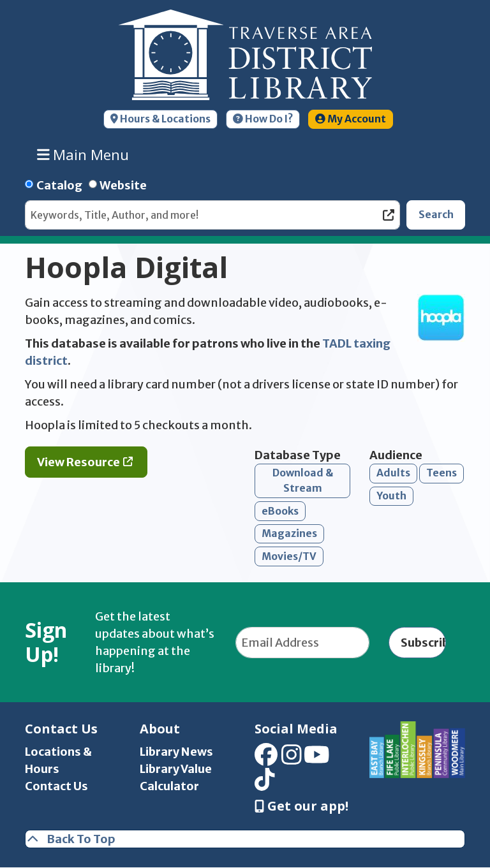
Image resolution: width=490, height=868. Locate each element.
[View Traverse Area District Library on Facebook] (266, 759)
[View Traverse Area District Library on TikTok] (265, 783)
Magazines (289, 533)
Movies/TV (289, 556)
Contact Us (56, 786)
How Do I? (263, 119)
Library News (176, 752)
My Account (351, 119)
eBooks (280, 511)
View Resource (78, 462)
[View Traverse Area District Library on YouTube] (317, 759)
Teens (442, 473)
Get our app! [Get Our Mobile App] (301, 806)
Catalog (59, 185)
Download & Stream (303, 481)
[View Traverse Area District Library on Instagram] (292, 759)
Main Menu (83, 154)
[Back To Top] (245, 839)
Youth (391, 496)
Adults (393, 473)
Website (123, 185)
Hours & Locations (160, 119)
